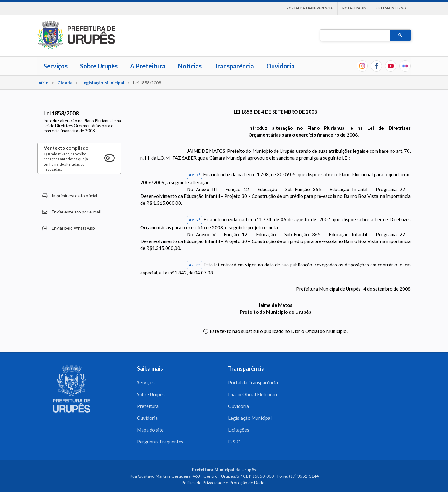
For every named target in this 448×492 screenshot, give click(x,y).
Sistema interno (391, 8)
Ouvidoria (280, 66)
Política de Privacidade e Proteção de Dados (224, 483)
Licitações (239, 430)
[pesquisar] (354, 35)
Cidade (65, 83)
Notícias (190, 66)
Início (43, 83)
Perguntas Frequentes (160, 442)
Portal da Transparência (310, 8)
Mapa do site (150, 430)
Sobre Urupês (99, 66)
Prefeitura (148, 406)
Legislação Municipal (103, 83)
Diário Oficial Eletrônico (253, 394)
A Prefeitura (148, 66)
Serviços (56, 66)
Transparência (234, 66)
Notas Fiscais (354, 8)
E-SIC (234, 442)
